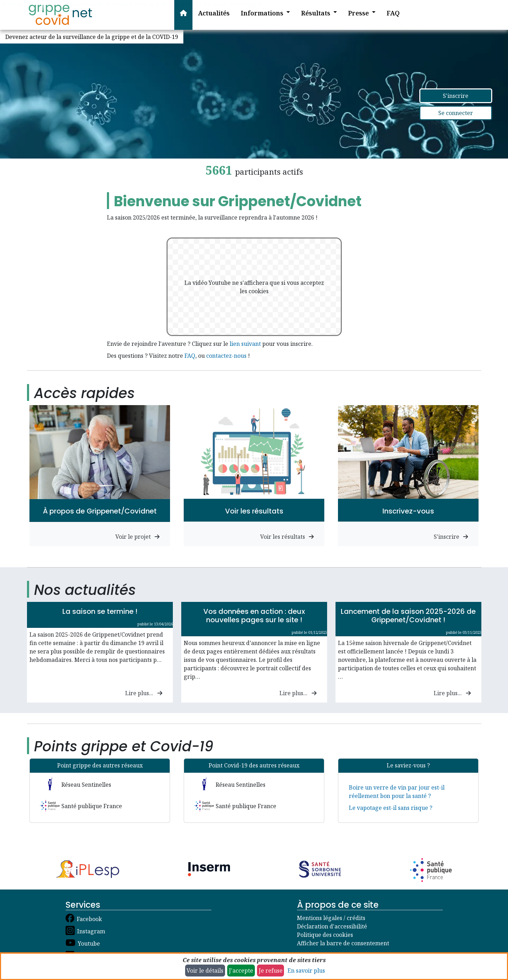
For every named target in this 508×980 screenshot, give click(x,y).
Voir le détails (205, 971)
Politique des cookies (325, 935)
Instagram (91, 931)
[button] (260, 15)
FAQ (190, 356)
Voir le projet (138, 537)
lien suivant (245, 344)
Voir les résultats (287, 537)
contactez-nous (226, 356)
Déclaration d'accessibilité (332, 926)
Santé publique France (92, 806)
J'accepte (241, 971)
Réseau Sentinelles (86, 785)
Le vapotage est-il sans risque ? (391, 808)
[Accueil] (60, 15)
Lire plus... (144, 693)
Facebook (89, 919)
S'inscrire (456, 96)
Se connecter (456, 113)
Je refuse (271, 971)
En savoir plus (306, 971)
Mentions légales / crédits (331, 918)
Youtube (89, 944)
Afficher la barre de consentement (343, 943)
